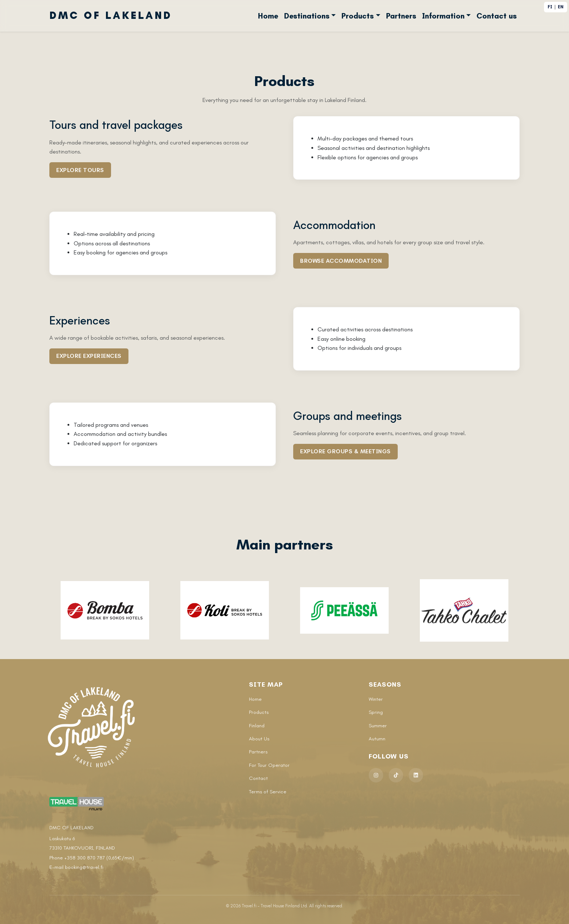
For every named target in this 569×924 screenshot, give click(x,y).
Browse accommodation (341, 261)
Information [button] (443, 16)
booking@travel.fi (84, 867)
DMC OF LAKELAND (111, 15)
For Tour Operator (269, 765)
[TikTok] (396, 775)
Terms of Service (268, 792)
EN (561, 7)
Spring (376, 712)
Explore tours (80, 170)
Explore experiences (89, 356)
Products (259, 712)
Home (268, 16)
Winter (376, 699)
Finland (257, 726)
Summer (378, 726)
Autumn (377, 739)
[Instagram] (376, 775)
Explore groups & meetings (345, 451)
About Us (259, 739)
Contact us (497, 16)
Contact (258, 778)
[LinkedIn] (416, 775)
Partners (401, 16)
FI (550, 7)
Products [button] (358, 16)
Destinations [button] (307, 16)
